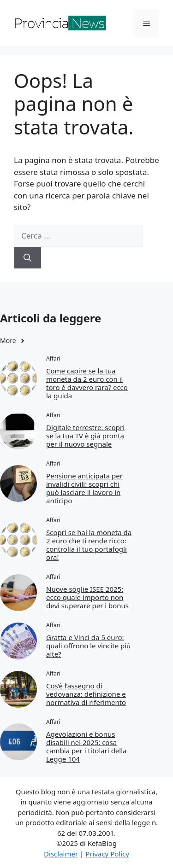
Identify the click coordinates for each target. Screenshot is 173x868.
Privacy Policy (107, 854)
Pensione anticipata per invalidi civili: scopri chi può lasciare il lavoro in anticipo (84, 488)
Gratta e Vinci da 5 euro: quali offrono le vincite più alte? (88, 646)
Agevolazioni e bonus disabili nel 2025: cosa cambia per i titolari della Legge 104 (86, 746)
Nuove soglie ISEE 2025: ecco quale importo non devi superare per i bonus (87, 597)
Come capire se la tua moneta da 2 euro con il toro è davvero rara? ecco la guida (87, 383)
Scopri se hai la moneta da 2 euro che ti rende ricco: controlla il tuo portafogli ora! (89, 545)
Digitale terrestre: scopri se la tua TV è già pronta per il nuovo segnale (85, 436)
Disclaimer (61, 854)
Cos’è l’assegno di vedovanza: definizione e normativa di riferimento (86, 694)
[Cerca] (27, 258)
